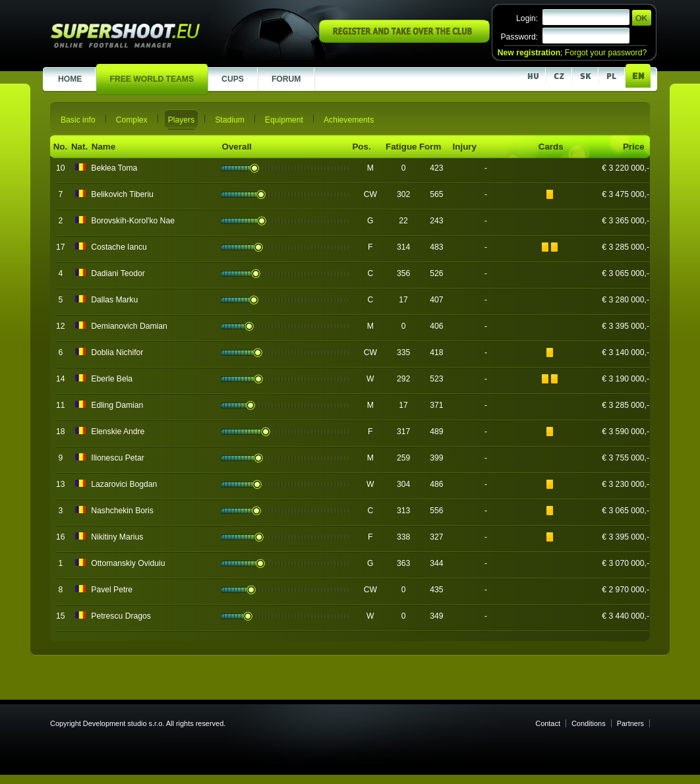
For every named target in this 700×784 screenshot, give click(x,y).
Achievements (349, 120)
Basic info (78, 120)
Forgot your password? (606, 53)
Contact (548, 723)
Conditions (589, 723)
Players (182, 120)
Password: (519, 37)
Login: (527, 18)
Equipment (284, 120)
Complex (132, 120)
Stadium (230, 120)
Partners (630, 723)
